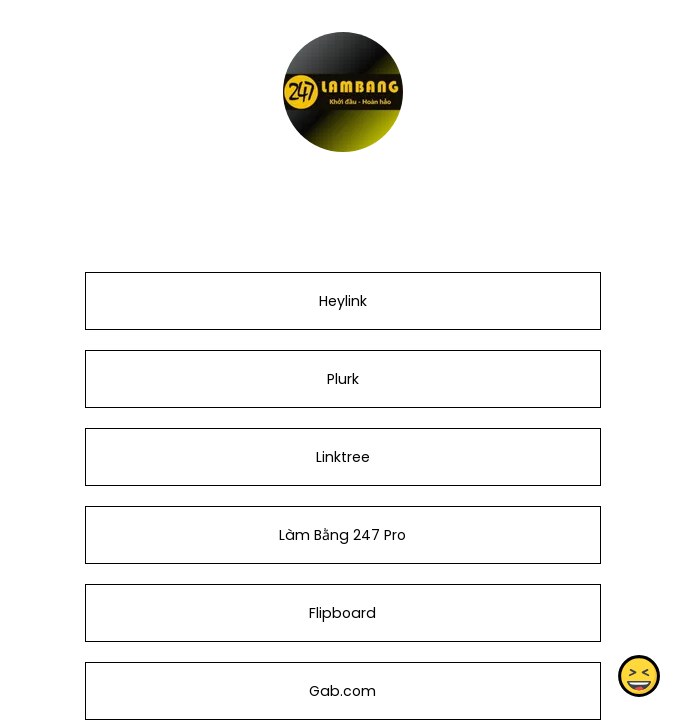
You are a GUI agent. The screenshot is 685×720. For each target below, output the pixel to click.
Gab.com (342, 691)
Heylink (342, 301)
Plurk (342, 379)
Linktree (342, 457)
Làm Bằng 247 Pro (342, 535)
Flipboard (342, 613)
